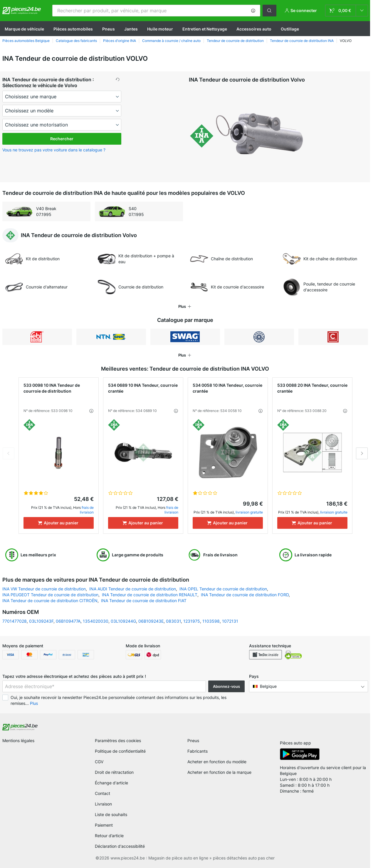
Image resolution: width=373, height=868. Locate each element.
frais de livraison (87, 510)
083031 (173, 621)
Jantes (131, 29)
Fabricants (198, 751)
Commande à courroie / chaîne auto (171, 41)
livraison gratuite (249, 512)
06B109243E (151, 621)
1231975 (192, 621)
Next (362, 453)
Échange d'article (111, 783)
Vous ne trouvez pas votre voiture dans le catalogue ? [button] (54, 150)
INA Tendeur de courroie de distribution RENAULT (150, 595)
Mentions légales (18, 740)
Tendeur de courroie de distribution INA (302, 41)
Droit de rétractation (114, 772)
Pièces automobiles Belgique (26, 41)
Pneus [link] (193, 740)
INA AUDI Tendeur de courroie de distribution (133, 589)
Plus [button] (34, 703)
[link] (347, 11)
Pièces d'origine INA (120, 41)
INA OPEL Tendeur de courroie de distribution (223, 589)
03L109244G (123, 621)
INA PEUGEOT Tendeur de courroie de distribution (50, 595)
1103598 (211, 621)
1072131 (230, 621)
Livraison (103, 804)
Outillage (290, 29)
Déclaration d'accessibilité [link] (120, 846)
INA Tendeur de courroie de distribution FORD (245, 595)
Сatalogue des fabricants (76, 41)
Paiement (104, 825)
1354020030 (96, 621)
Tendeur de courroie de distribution (235, 41)
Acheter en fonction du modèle (217, 762)
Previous (9, 453)
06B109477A (68, 621)
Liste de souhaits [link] (111, 814)
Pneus (109, 29)
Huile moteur (160, 29)
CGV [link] (99, 762)
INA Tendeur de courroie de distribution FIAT (144, 601)
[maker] (62, 97)
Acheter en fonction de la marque (219, 772)
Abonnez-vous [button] (226, 686)
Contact (103, 793)
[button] (253, 11)
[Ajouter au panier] (59, 523)
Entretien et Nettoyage (205, 29)
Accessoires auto (254, 29)
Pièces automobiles (73, 29)
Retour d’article (109, 836)
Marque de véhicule (24, 29)
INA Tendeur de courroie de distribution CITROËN (50, 601)
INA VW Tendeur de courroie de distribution (44, 589)
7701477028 (15, 621)
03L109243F (41, 621)
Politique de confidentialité (120, 751)
